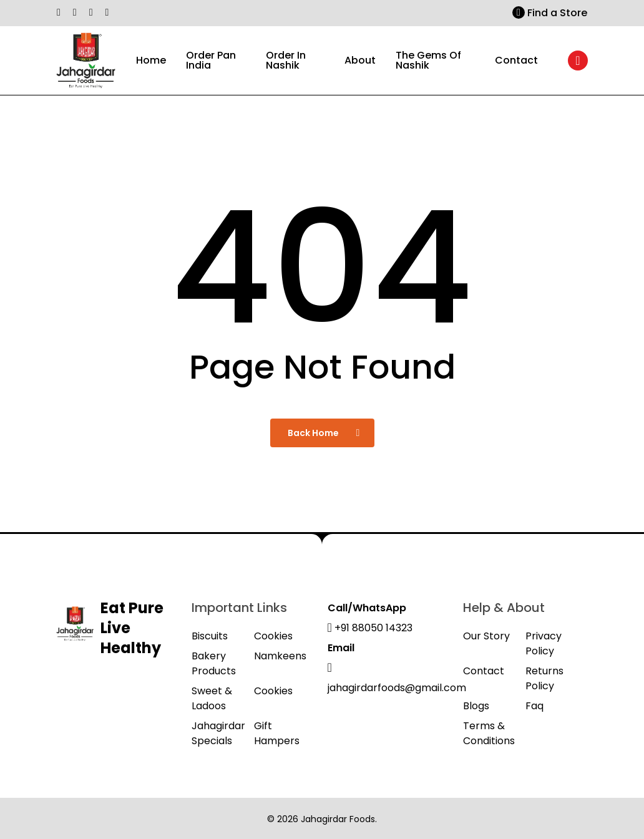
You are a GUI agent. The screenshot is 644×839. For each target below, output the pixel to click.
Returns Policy (544, 678)
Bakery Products (214, 663)
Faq (534, 706)
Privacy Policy (544, 643)
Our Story (486, 636)
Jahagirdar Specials (218, 733)
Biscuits (210, 636)
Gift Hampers (277, 733)
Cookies (273, 636)
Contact (484, 671)
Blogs (476, 706)
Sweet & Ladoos (212, 698)
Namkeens (280, 656)
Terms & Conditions (489, 733)
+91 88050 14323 (370, 628)
